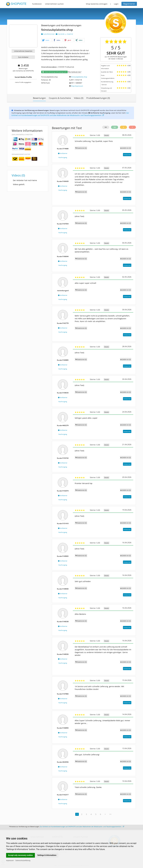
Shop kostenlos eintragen (97, 4)
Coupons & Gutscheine (60, 98)
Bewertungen (39, 98)
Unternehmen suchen (54, 4)
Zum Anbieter (23, 57)
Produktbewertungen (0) (98, 98)
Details (107, 135)
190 (115, 127)
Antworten (127, 155)
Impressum (10, 861)
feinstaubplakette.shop (79, 77)
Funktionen (37, 4)
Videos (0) (79, 98)
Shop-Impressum (77, 86)
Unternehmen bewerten (23, 51)
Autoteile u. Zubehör (64, 34)
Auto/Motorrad (48, 34)
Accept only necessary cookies (20, 855)
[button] (46, 40)
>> (110, 814)
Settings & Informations (47, 855)
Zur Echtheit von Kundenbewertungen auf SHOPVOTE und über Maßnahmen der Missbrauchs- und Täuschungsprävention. (70, 114)
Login (116, 4)
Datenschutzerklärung (23, 861)
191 (106, 127)
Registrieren (129, 4)
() (126, 148)
